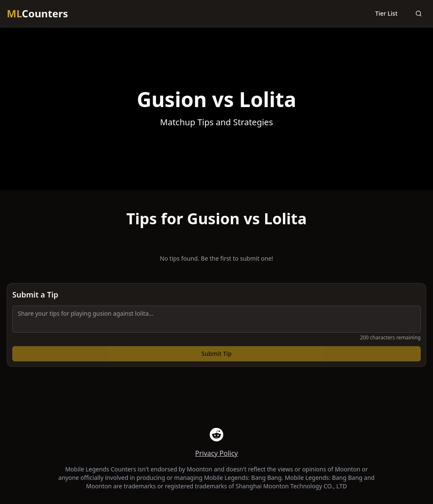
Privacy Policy (217, 453)
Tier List (386, 13)
